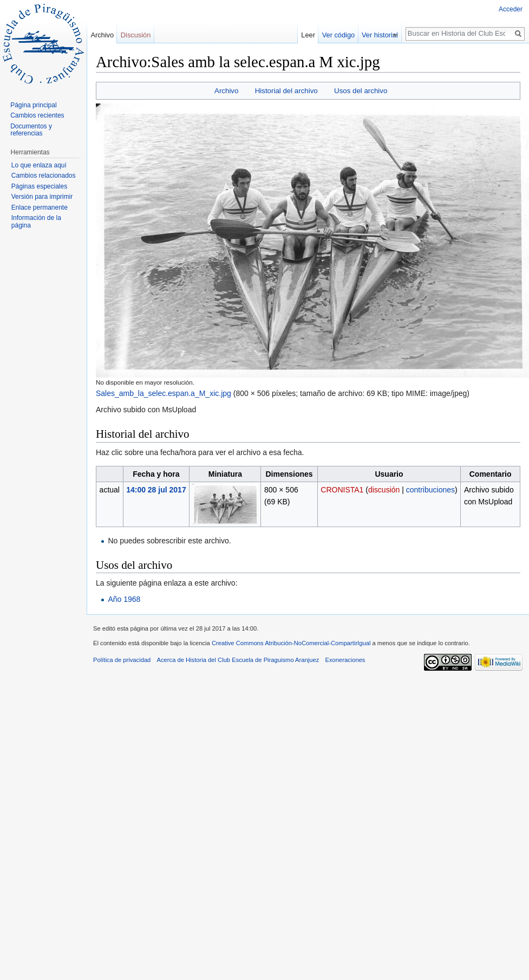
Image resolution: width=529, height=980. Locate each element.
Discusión (136, 35)
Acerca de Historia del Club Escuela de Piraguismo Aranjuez (238, 660)
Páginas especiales (39, 186)
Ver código (343, 35)
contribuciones (430, 490)
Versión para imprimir (42, 197)
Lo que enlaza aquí (39, 165)
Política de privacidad (122, 660)
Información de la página (36, 222)
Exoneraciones (345, 660)
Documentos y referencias (31, 130)
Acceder (511, 9)
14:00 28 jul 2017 (156, 490)
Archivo (226, 91)
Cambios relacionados (44, 176)
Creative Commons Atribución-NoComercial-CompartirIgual (291, 643)
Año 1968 (124, 599)
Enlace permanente (40, 207)
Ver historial (384, 35)
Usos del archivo (361, 91)
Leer (313, 35)
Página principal (33, 105)
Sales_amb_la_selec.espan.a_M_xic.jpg (164, 393)
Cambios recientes (37, 115)
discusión (384, 490)
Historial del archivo (286, 91)
